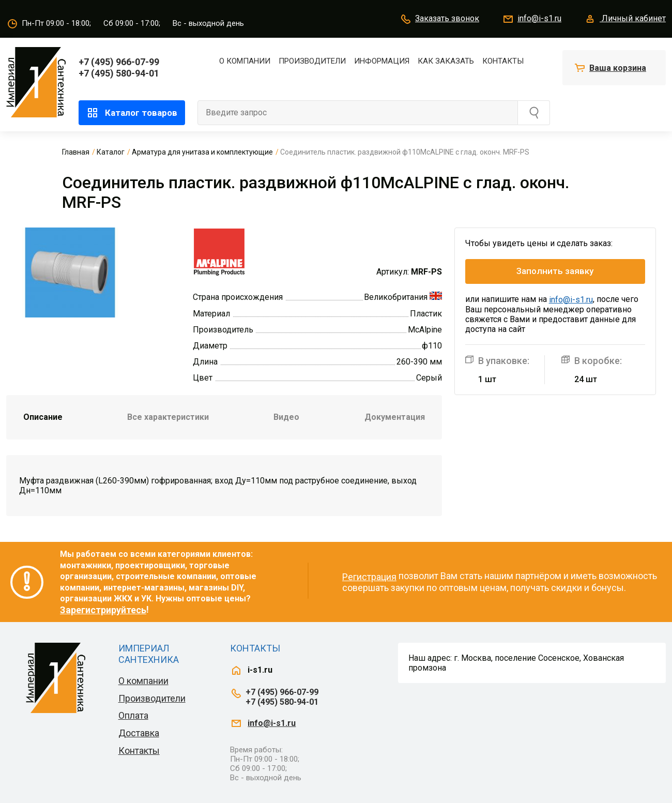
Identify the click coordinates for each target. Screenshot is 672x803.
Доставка (139, 733)
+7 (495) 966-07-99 (119, 62)
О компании (245, 61)
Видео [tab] (286, 417)
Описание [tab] (43, 417)
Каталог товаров (132, 113)
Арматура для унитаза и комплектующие (202, 152)
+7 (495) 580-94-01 (119, 73)
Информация (382, 61)
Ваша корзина (618, 68)
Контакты (503, 61)
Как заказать (446, 61)
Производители (312, 61)
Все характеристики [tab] (168, 417)
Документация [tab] (395, 417)
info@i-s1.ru (532, 19)
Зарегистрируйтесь (103, 610)
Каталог (111, 152)
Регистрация (369, 577)
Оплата (133, 715)
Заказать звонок (439, 19)
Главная (76, 152)
